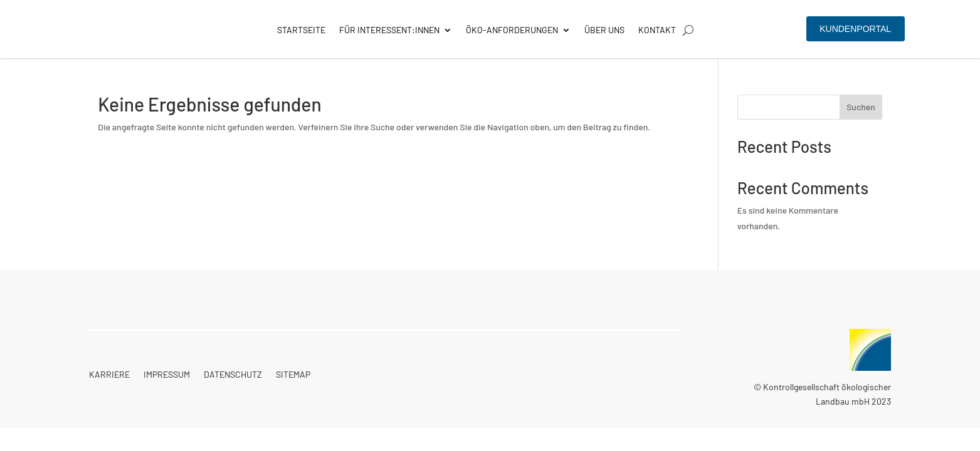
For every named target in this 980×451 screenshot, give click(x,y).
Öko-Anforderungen (512, 30)
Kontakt (657, 30)
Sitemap (293, 375)
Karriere (109, 375)
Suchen (861, 107)
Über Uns (604, 30)
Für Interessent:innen (389, 30)
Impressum (167, 375)
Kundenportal (855, 29)
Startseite (301, 30)
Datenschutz (233, 375)
